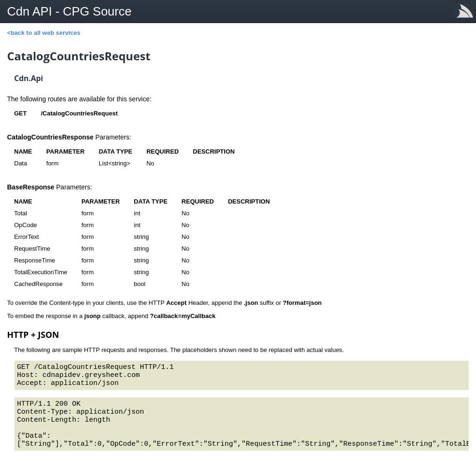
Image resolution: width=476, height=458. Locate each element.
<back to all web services (44, 33)
